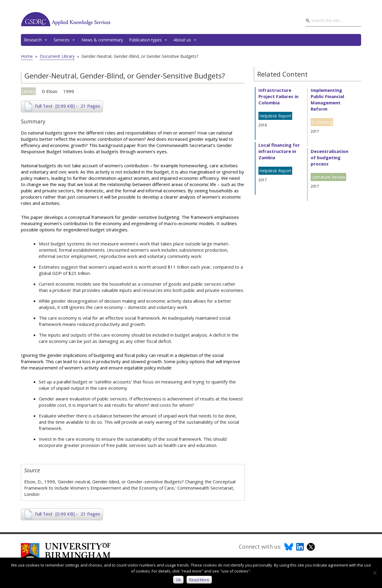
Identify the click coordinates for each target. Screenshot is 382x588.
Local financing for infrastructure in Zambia (279, 151)
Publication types (148, 40)
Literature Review (328, 177)
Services (65, 40)
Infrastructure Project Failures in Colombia (278, 96)
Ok (178, 580)
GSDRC (66, 19)
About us (185, 40)
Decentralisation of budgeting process (329, 157)
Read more (199, 580)
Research (36, 40)
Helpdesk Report (275, 116)
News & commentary (102, 40)
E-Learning (322, 122)
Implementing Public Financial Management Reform (327, 99)
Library (28, 91)
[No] (375, 573)
